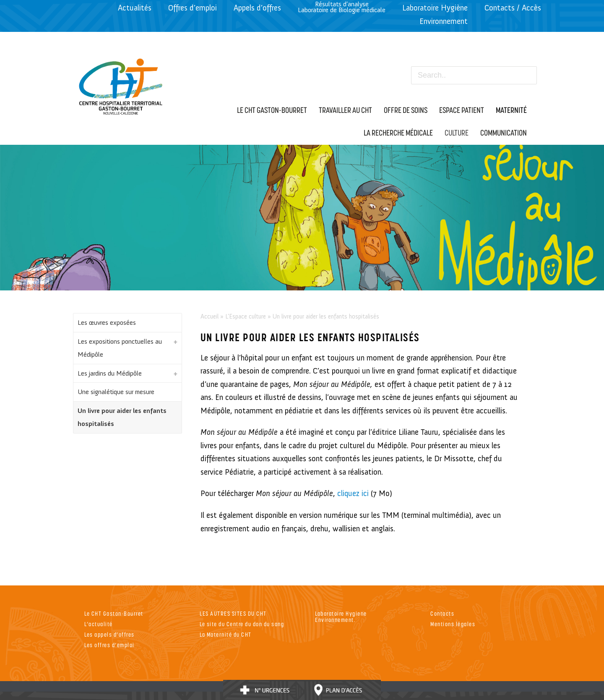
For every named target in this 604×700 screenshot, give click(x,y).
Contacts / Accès (513, 8)
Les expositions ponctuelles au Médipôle (120, 348)
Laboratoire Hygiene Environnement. (341, 616)
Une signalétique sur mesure (116, 392)
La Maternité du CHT (226, 634)
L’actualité (99, 624)
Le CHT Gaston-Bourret (114, 613)
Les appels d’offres (109, 634)
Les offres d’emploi (109, 645)
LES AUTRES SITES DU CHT (233, 613)
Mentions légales (453, 624)
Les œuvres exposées (107, 323)
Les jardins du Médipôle (110, 373)
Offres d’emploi (193, 8)
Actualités (135, 8)
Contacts (442, 613)
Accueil (210, 316)
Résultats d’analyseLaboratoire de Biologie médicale (342, 7)
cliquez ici (353, 493)
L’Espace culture (246, 316)
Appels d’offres (257, 8)
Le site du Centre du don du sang (242, 624)
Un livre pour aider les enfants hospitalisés (122, 417)
